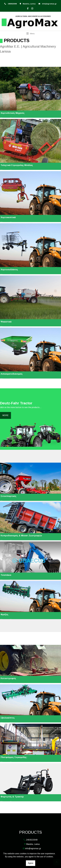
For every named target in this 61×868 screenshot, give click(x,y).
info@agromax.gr (49, 4)
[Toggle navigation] (31, 33)
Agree (31, 863)
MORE (5, 415)
